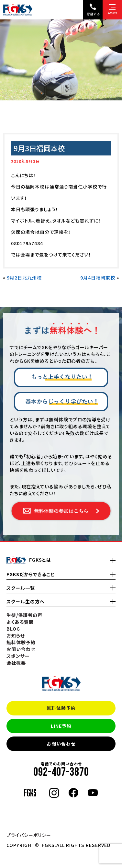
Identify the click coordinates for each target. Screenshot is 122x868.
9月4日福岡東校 (98, 278)
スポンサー (18, 656)
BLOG (13, 629)
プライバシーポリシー (29, 835)
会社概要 (16, 663)
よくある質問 (20, 622)
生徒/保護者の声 (24, 615)
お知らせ (16, 635)
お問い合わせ (61, 744)
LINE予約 (61, 726)
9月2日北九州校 (24, 278)
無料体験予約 (61, 708)
